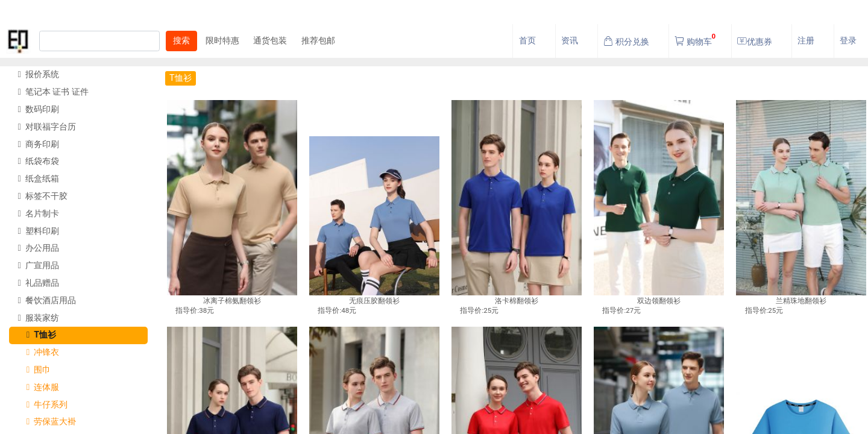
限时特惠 (222, 41)
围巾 (34, 370)
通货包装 (270, 41)
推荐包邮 (318, 41)
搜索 (181, 41)
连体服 (38, 387)
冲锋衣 (38, 352)
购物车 (695, 38)
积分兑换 (626, 42)
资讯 (570, 41)
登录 (848, 41)
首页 (527, 41)
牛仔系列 (42, 405)
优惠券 (755, 42)
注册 (806, 41)
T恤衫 (37, 335)
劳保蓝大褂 (47, 422)
